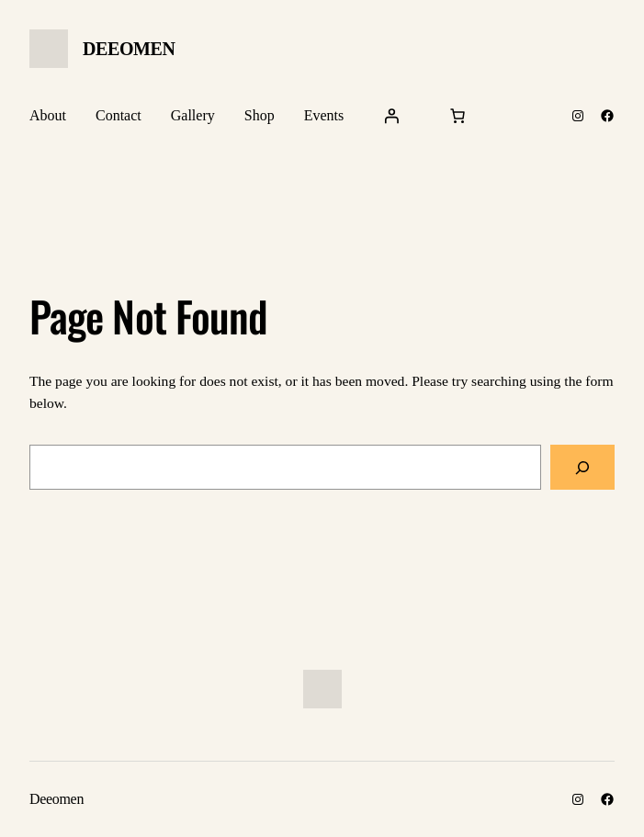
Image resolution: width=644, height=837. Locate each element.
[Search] (582, 467)
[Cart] (458, 116)
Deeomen (129, 49)
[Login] (391, 116)
